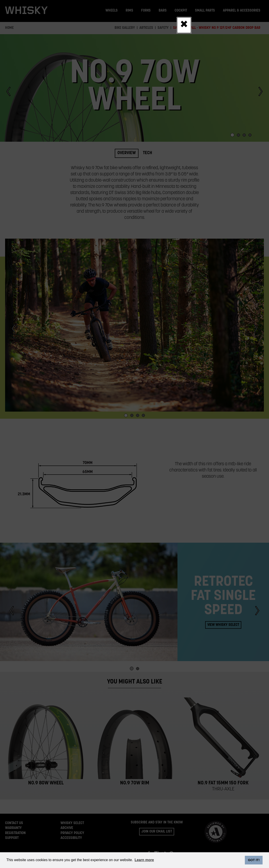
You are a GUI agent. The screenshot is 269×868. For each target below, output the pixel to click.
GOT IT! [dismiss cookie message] (254, 860)
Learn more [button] (144, 860)
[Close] (184, 25)
